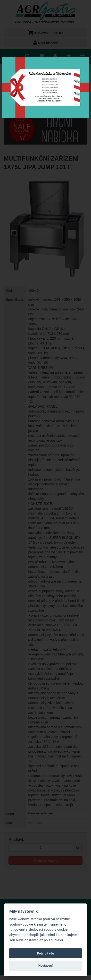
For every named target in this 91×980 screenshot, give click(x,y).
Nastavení (45, 966)
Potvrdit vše (45, 953)
